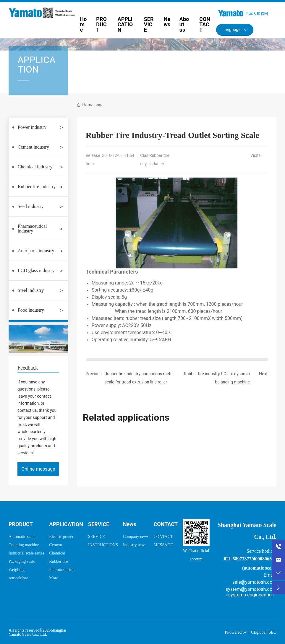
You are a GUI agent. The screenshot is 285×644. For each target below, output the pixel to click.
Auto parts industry (36, 251)
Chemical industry (35, 167)
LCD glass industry (36, 270)
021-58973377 (238, 559)
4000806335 (265, 559)
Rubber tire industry (37, 187)
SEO (273, 632)
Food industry (31, 310)
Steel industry (31, 290)
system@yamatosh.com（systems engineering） (250, 592)
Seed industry (31, 206)
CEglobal (259, 632)
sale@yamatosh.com (254, 582)
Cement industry (33, 147)
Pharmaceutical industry (32, 229)
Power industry (32, 127)
